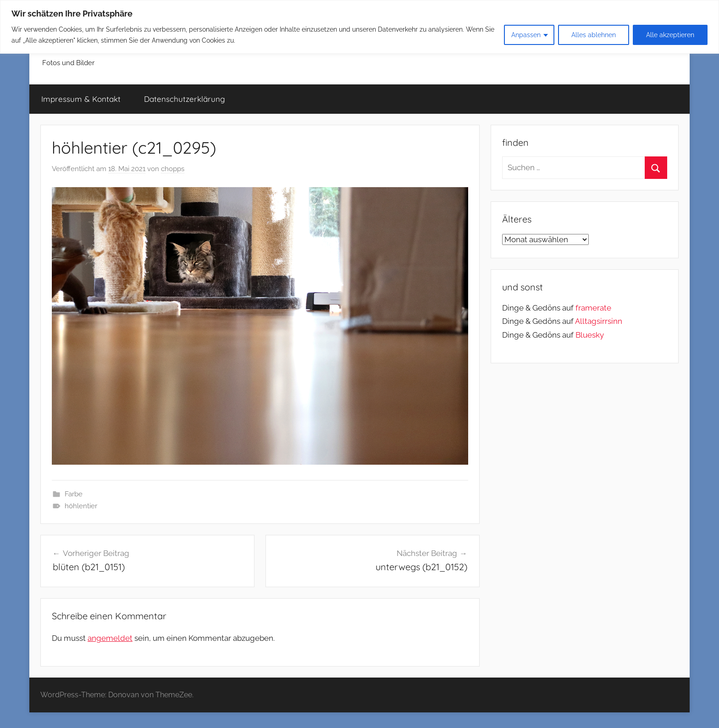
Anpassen (526, 35)
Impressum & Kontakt (81, 99)
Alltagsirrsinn (599, 321)
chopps (173, 169)
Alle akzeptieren (670, 35)
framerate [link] (593, 308)
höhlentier (81, 506)
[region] (359, 27)
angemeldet (110, 638)
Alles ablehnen (594, 35)
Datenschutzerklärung (185, 99)
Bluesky (590, 335)
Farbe (74, 494)
